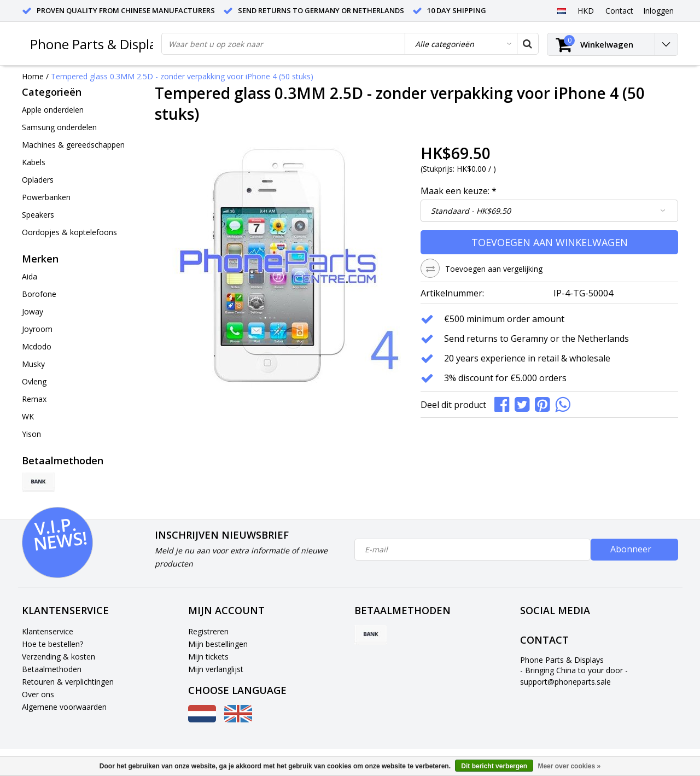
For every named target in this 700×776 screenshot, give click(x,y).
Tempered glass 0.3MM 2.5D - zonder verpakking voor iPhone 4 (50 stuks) (182, 76)
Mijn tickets (208, 657)
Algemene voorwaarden (64, 707)
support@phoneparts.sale (565, 682)
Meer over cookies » (569, 766)
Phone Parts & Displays (100, 44)
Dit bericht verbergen (494, 766)
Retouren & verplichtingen (68, 682)
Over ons (38, 694)
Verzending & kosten (59, 657)
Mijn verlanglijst (216, 669)
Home (33, 76)
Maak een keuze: (459, 191)
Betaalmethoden (52, 669)
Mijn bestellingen (218, 644)
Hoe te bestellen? (52, 644)
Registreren (208, 631)
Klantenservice (48, 631)
